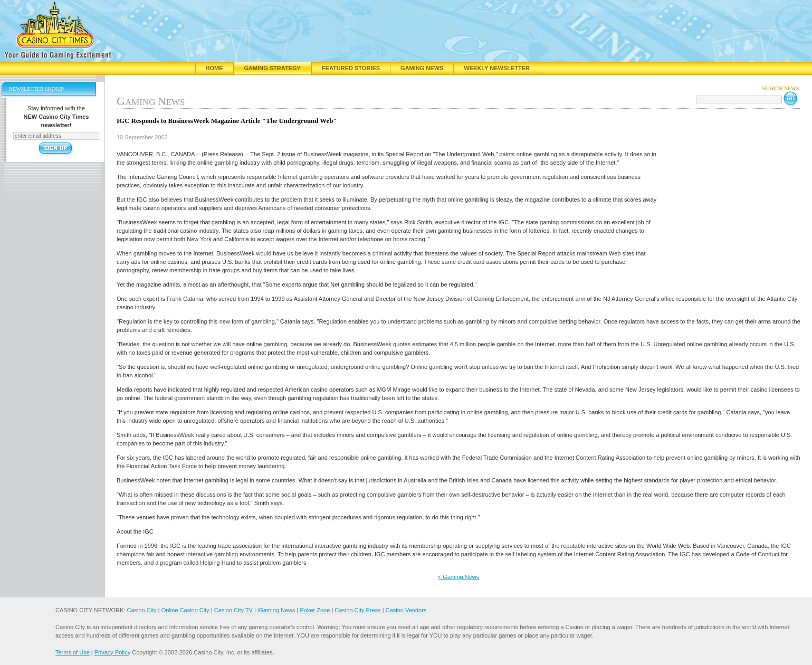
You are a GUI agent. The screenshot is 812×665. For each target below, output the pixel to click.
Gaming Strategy (273, 68)
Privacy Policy (112, 652)
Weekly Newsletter (497, 68)
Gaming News (422, 68)
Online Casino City (185, 610)
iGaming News (276, 610)
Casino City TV (233, 610)
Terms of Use (73, 652)
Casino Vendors (406, 610)
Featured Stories (351, 68)
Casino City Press (357, 610)
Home (214, 68)
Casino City (141, 610)
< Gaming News (459, 577)
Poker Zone (315, 610)
